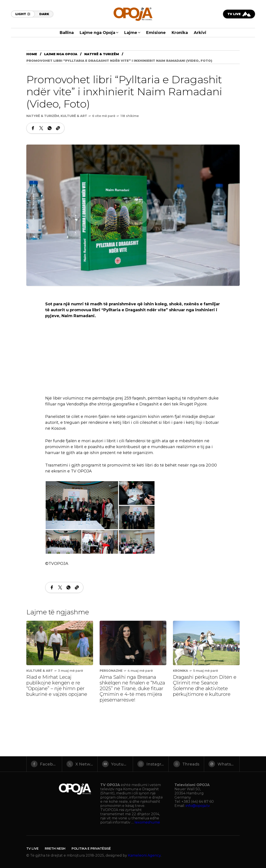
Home (32, 54)
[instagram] (151, 764)
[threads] (186, 764)
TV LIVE (32, 849)
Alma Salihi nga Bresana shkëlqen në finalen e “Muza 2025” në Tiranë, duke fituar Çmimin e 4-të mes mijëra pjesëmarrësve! (132, 689)
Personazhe (111, 671)
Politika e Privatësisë (91, 849)
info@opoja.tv (198, 806)
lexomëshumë (147, 822)
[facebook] (44, 764)
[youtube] (115, 764)
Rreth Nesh (55, 849)
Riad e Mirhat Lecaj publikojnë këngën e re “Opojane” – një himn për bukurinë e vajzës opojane (57, 686)
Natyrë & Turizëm (102, 54)
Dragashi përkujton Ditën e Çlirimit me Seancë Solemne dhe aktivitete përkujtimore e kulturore (205, 686)
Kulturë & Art (74, 116)
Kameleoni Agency (144, 855)
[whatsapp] (222, 764)
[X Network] (80, 764)
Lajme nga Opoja (61, 54)
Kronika (181, 671)
